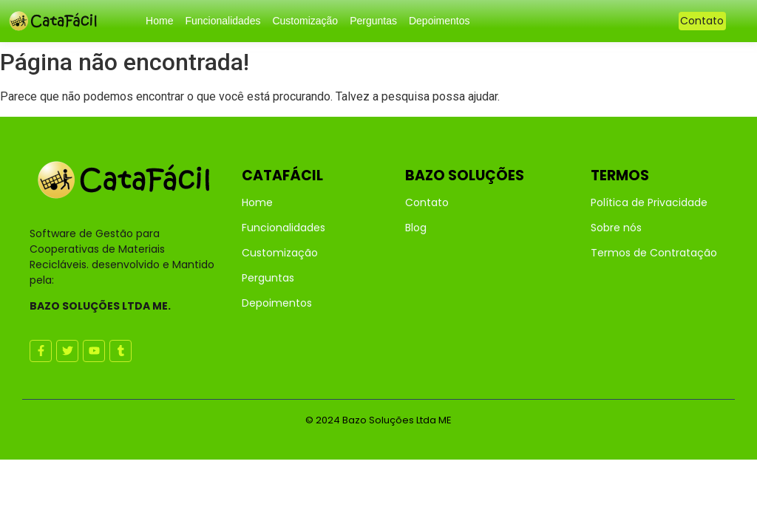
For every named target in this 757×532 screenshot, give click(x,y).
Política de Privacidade (649, 202)
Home (159, 21)
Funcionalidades (223, 21)
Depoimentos (439, 21)
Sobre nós (616, 228)
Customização (305, 21)
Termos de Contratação (654, 253)
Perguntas (373, 21)
